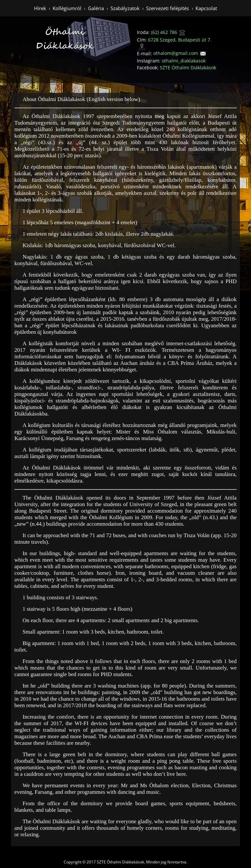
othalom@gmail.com (180, 53)
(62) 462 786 (168, 32)
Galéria (96, 8)
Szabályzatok (125, 8)
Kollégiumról (67, 8)
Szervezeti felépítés (167, 8)
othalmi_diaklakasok (184, 61)
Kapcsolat (206, 8)
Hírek (40, 8)
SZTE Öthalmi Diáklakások (188, 68)
